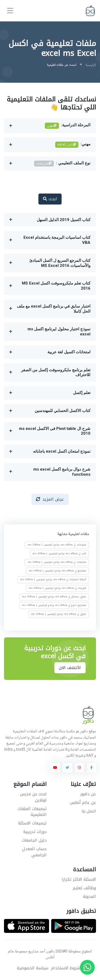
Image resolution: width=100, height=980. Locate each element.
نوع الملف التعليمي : (62, 164)
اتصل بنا (89, 811)
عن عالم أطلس (83, 803)
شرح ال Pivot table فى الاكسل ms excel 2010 (55, 431)
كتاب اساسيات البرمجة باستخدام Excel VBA (57, 240)
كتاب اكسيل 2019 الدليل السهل (64, 220)
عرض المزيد (50, 499)
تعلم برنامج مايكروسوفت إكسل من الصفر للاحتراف (56, 372)
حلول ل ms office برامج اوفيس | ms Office (59, 614)
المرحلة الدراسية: (68, 126)
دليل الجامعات (34, 840)
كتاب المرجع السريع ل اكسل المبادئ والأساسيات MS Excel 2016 (60, 263)
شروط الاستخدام (66, 968)
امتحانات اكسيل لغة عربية (69, 352)
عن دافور (88, 794)
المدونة (89, 896)
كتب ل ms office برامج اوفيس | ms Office (59, 554)
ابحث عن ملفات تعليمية (61, 65)
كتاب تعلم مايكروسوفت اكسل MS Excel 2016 (56, 286)
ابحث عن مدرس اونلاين (33, 797)
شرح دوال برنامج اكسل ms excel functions (62, 472)
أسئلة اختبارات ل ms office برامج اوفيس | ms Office (53, 580)
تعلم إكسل (82, 393)
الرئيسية (91, 65)
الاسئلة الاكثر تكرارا (79, 879)
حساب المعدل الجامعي (34, 852)
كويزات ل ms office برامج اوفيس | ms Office (58, 588)
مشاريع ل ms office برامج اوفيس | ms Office (58, 571)
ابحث (50, 199)
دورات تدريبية (35, 832)
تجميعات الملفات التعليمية (32, 812)
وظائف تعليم (84, 888)
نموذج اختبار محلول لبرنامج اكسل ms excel (59, 332)
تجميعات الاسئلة (32, 823)
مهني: (73, 145)
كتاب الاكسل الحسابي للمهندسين (63, 411)
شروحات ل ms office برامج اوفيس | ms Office (57, 545)
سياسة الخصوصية (33, 968)
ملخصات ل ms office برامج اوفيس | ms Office (57, 562)
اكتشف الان (70, 668)
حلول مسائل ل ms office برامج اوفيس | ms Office (54, 597)
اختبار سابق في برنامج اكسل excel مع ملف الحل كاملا (54, 309)
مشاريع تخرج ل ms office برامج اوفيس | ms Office (54, 606)
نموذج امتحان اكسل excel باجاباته (62, 451)
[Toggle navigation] (10, 11)
